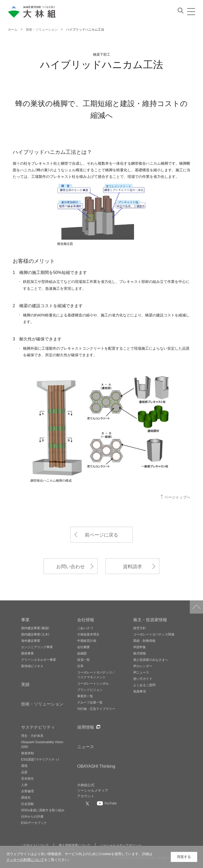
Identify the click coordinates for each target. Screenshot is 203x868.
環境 (24, 766)
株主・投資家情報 (150, 619)
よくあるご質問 (144, 685)
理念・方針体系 (32, 736)
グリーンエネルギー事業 (39, 660)
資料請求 (132, 566)
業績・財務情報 (144, 641)
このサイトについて (35, 845)
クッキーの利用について (25, 860)
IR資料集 (140, 647)
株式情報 (140, 653)
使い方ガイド (143, 679)
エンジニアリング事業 (37, 647)
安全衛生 (27, 778)
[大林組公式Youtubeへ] (107, 803)
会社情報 (86, 619)
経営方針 (140, 628)
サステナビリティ (38, 727)
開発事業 (27, 653)
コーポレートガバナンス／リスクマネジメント (96, 675)
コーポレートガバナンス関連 (154, 634)
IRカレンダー (143, 666)
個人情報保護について (75, 845)
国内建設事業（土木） (35, 634)
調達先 (26, 797)
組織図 (82, 653)
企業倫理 (27, 791)
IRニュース (141, 672)
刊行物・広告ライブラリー (96, 709)
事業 (25, 619)
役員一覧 (84, 660)
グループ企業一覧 (90, 702)
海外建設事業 (31, 641)
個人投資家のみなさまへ (151, 660)
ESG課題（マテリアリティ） (40, 759)
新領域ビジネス (32, 666)
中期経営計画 (87, 641)
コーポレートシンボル (93, 683)
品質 (24, 772)
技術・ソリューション (42, 704)
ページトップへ (177, 497)
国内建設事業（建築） (35, 628)
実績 (25, 684)
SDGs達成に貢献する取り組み (43, 810)
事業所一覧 (85, 696)
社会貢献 (27, 804)
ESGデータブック (34, 823)
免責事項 (140, 691)
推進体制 (27, 753)
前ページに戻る (101, 535)
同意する (184, 857)
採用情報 (86, 727)
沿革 (80, 666)
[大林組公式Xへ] (88, 804)
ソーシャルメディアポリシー (121, 845)
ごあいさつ (85, 628)
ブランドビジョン (90, 690)
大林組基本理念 (88, 634)
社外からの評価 (32, 816)
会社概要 (84, 647)
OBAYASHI (96, 766)
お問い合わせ (71, 566)
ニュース (86, 746)
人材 (24, 785)
